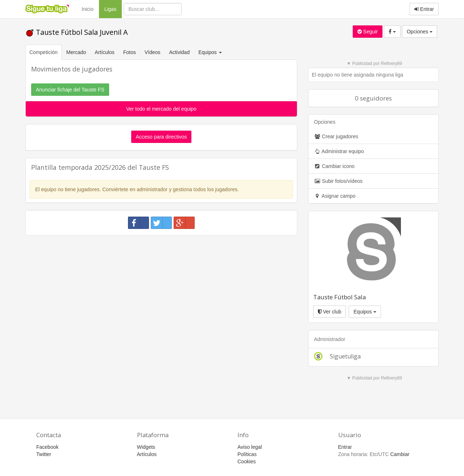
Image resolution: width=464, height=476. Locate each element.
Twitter (44, 454)
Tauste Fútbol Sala (339, 297)
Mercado (76, 52)
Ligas (113, 9)
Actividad (179, 52)
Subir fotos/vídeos (338, 181)
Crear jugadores (336, 136)
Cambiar (400, 454)
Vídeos (153, 52)
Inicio (88, 9)
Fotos (130, 52)
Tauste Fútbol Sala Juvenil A (76, 32)
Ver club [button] (330, 312)
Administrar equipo (339, 151)
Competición (43, 52)
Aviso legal (250, 447)
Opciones (420, 32)
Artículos (104, 52)
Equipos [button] (211, 52)
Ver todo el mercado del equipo (161, 109)
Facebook (47, 447)
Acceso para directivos (161, 137)
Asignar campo (335, 196)
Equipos (365, 312)
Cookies (247, 461)
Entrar (424, 9)
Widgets (146, 447)
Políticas (247, 454)
